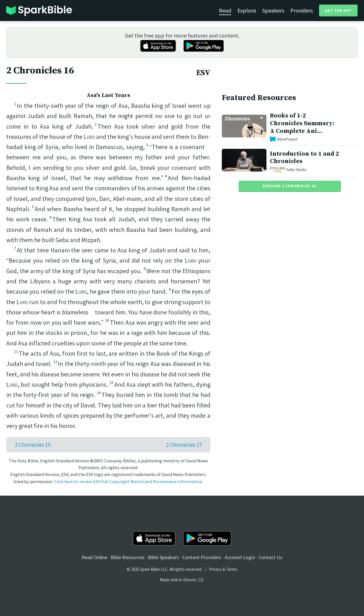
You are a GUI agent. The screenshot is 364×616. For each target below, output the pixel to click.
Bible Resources (128, 557)
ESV (203, 73)
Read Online (94, 557)
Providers (302, 10)
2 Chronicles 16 (40, 71)
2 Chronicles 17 (184, 445)
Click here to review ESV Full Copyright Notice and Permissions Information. (129, 481)
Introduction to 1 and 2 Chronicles (304, 158)
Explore (247, 10)
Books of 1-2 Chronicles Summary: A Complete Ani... (302, 123)
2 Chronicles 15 (33, 445)
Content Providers (202, 557)
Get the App (338, 11)
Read (225, 10)
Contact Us (270, 557)
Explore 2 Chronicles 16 (289, 186)
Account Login (240, 557)
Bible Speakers (163, 557)
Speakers (273, 10)
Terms (232, 569)
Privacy (215, 569)
